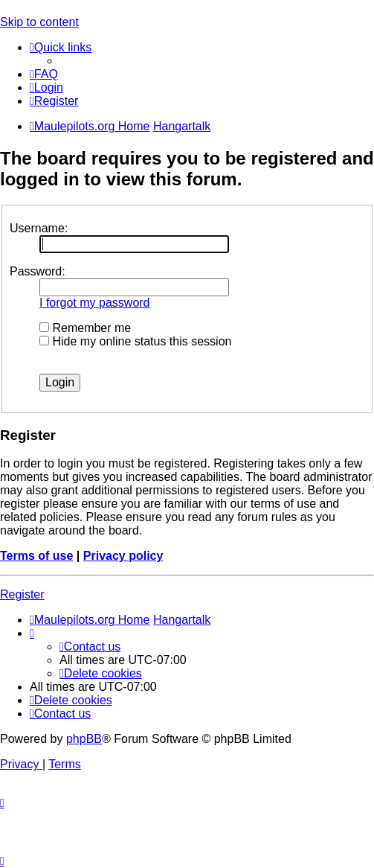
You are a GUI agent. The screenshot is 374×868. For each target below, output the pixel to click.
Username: (39, 228)
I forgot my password (95, 303)
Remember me (85, 328)
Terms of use (36, 556)
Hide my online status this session (135, 341)
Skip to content (39, 22)
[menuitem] (44, 74)
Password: (38, 271)
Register (22, 594)
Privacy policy (123, 556)
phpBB (84, 739)
